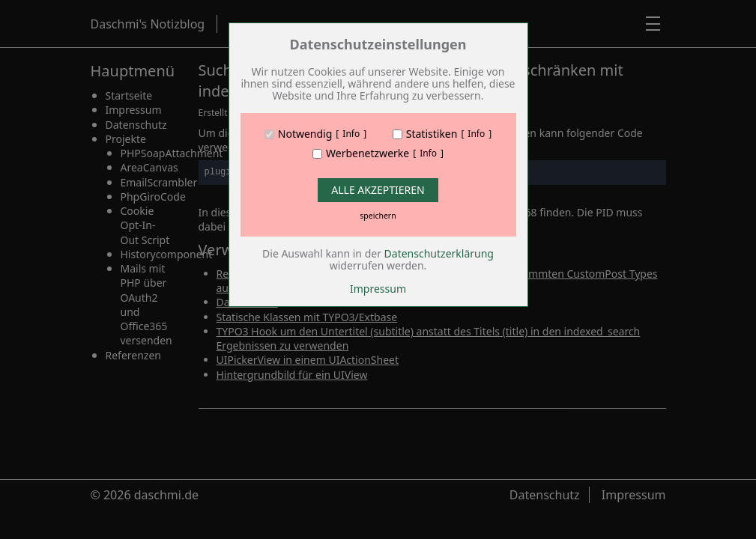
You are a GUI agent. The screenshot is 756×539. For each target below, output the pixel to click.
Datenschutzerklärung (439, 253)
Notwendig (305, 134)
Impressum (378, 289)
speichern (378, 216)
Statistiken (432, 134)
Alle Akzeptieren (378, 190)
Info (351, 134)
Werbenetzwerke (368, 153)
